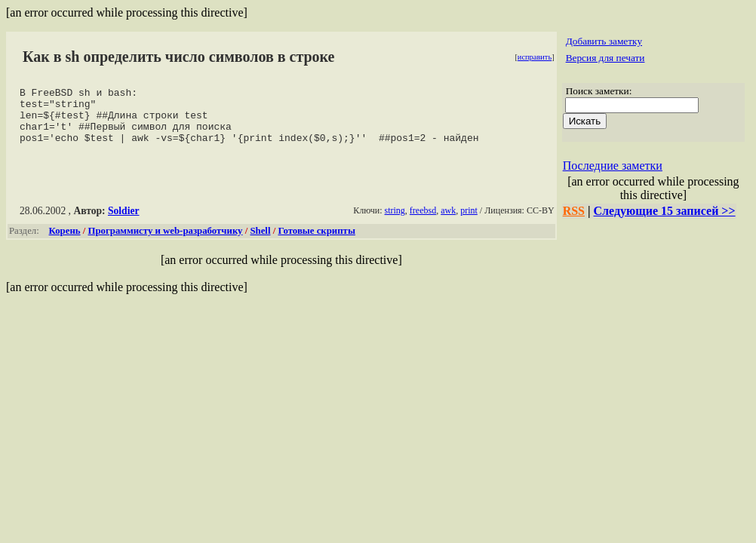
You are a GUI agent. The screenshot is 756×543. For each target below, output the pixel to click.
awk (448, 222)
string (395, 222)
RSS (574, 211)
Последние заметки (613, 166)
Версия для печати (605, 58)
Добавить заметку (604, 41)
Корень (65, 242)
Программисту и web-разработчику (166, 242)
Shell (260, 242)
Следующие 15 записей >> (665, 211)
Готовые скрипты (316, 242)
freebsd (423, 222)
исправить (535, 57)
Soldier (124, 222)
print (469, 222)
